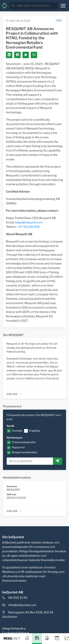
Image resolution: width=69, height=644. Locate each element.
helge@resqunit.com (29, 222)
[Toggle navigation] (63, 6)
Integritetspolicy (14, 629)
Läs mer (14, 394)
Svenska (17, 431)
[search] (37, 6)
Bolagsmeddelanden (25, 452)
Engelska (35, 431)
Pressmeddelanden (24, 442)
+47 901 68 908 (28, 227)
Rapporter (18, 447)
